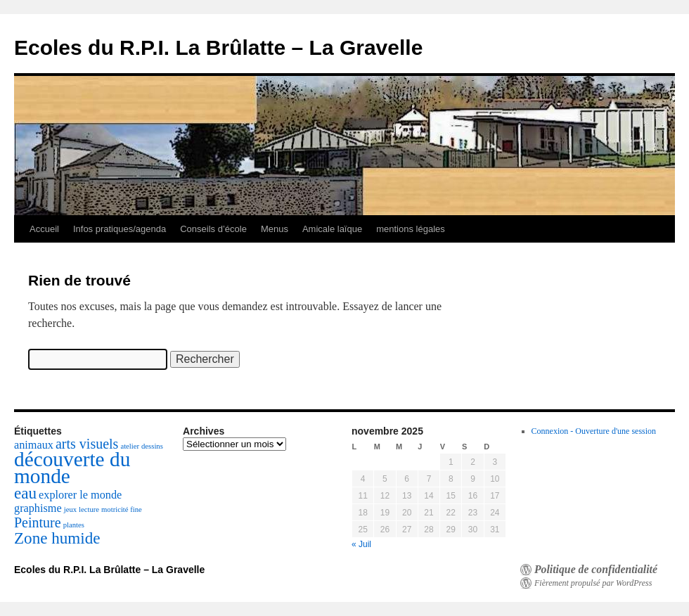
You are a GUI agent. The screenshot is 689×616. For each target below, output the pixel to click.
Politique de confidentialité (596, 570)
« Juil (361, 544)
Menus (275, 229)
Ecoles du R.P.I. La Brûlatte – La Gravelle (218, 47)
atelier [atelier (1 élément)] (130, 446)
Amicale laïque (332, 229)
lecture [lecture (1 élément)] (89, 509)
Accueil (44, 229)
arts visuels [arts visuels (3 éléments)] (87, 444)
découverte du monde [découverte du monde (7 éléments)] (72, 468)
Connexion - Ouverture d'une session (594, 431)
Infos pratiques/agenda (120, 229)
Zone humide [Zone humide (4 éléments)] (57, 538)
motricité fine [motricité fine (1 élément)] (122, 509)
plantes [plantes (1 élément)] (74, 525)
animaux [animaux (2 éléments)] (34, 445)
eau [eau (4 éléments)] (25, 493)
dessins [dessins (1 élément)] (152, 446)
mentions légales (411, 229)
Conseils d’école (213, 229)
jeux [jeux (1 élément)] (70, 509)
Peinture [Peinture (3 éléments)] (38, 522)
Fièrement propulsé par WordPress (593, 583)
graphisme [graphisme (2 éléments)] (38, 508)
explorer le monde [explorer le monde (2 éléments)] (80, 495)
